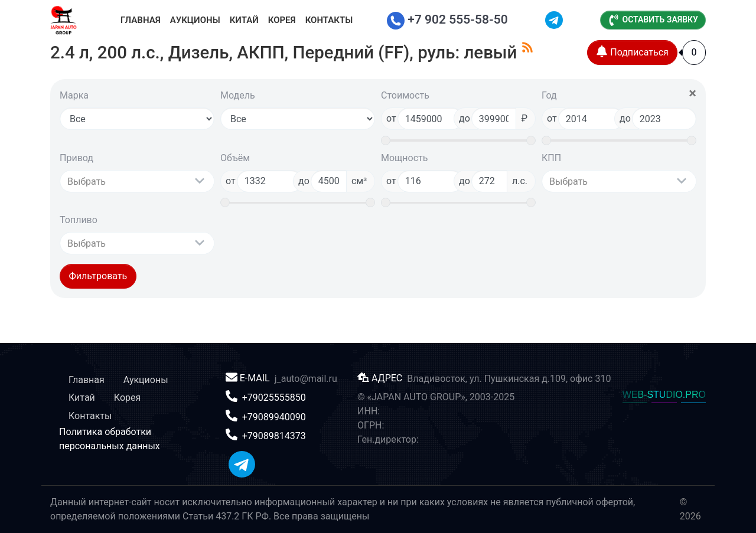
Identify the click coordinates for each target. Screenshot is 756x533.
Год (549, 95)
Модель (238, 95)
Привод (76, 158)
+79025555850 (274, 398)
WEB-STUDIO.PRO (664, 395)
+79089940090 (274, 416)
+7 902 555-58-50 (447, 19)
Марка (74, 95)
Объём (235, 158)
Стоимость (405, 95)
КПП (551, 158)
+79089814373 (274, 436)
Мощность (404, 158)
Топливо (79, 220)
